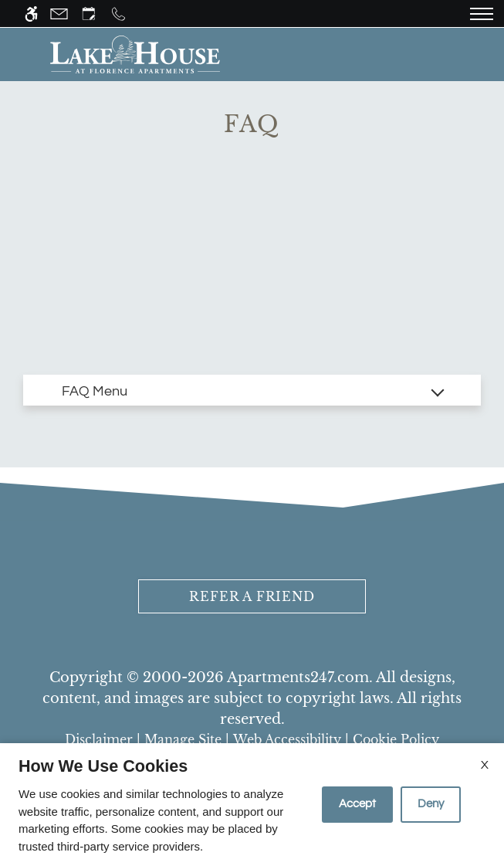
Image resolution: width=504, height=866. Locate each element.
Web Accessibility (287, 739)
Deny (431, 804)
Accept (357, 804)
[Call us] (118, 14)
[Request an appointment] (89, 14)
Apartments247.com (298, 678)
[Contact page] (59, 14)
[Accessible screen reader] (31, 14)
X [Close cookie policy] (485, 765)
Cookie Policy (396, 739)
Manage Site (183, 739)
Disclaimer (99, 739)
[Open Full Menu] (482, 14)
